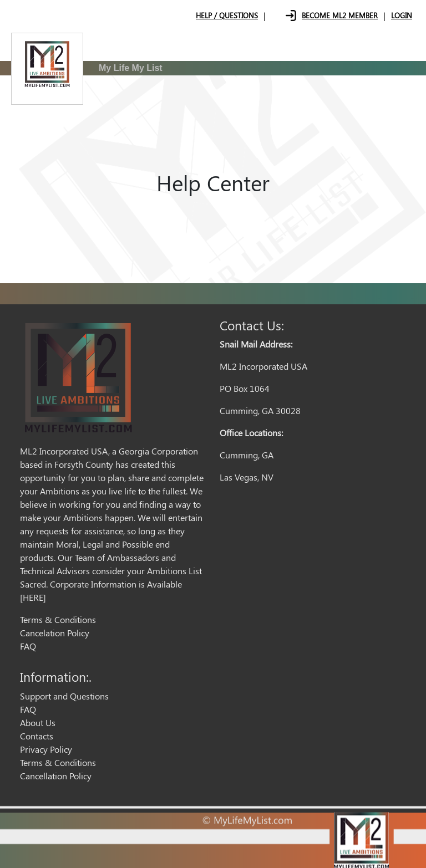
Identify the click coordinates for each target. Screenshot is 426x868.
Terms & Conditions (58, 619)
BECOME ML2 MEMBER (340, 15)
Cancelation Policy (55, 633)
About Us (38, 723)
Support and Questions (64, 696)
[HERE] (33, 597)
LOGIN (402, 15)
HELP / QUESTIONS (227, 15)
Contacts (37, 736)
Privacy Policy (46, 749)
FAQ (28, 646)
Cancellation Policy (56, 776)
